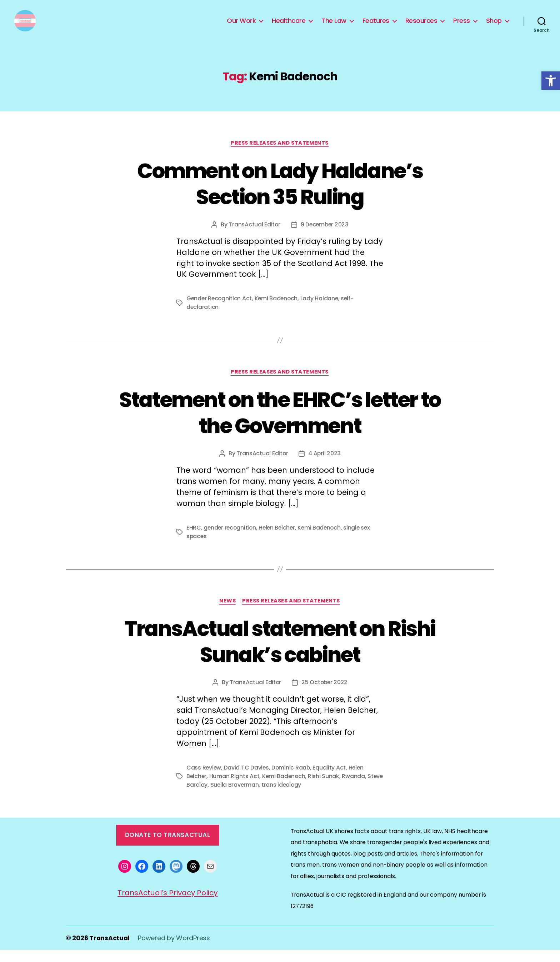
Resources (421, 26)
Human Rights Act (235, 788)
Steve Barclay (206, 797)
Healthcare (289, 26)
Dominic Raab (292, 780)
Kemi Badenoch (279, 310)
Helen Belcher (279, 539)
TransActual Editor (254, 236)
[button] (551, 81)
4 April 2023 (325, 465)
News (226, 613)
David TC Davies (247, 780)
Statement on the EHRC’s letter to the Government (280, 424)
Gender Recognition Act (220, 310)
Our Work (241, 26)
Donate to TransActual (168, 847)
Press (462, 26)
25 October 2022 (325, 694)
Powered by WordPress (175, 950)
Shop (494, 26)
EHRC (194, 539)
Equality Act (331, 780)
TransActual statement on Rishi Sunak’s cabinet (280, 653)
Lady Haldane (322, 310)
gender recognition (231, 539)
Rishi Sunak (325, 788)
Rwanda (355, 788)
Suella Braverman (252, 797)
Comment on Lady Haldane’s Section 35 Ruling (280, 194)
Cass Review (204, 780)
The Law (334, 26)
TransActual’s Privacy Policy (168, 905)
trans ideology (300, 797)
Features (376, 26)
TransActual (110, 950)
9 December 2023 (325, 236)
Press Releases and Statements (280, 154)
